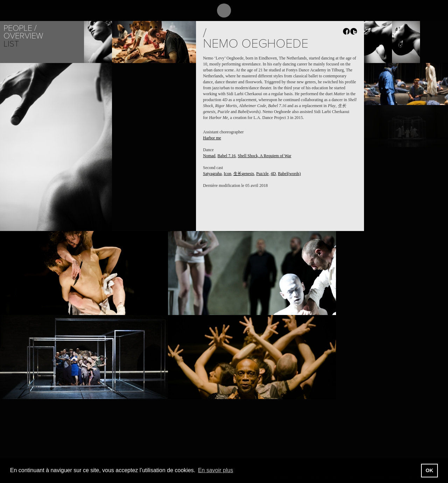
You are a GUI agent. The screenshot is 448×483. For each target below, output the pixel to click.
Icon (227, 174)
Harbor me (212, 138)
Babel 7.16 (226, 156)
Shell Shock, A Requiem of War (264, 156)
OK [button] (429, 470)
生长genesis (244, 174)
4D (273, 174)
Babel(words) (289, 174)
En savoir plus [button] (216, 470)
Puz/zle (262, 174)
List (11, 44)
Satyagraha (212, 174)
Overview (23, 36)
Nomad (209, 156)
